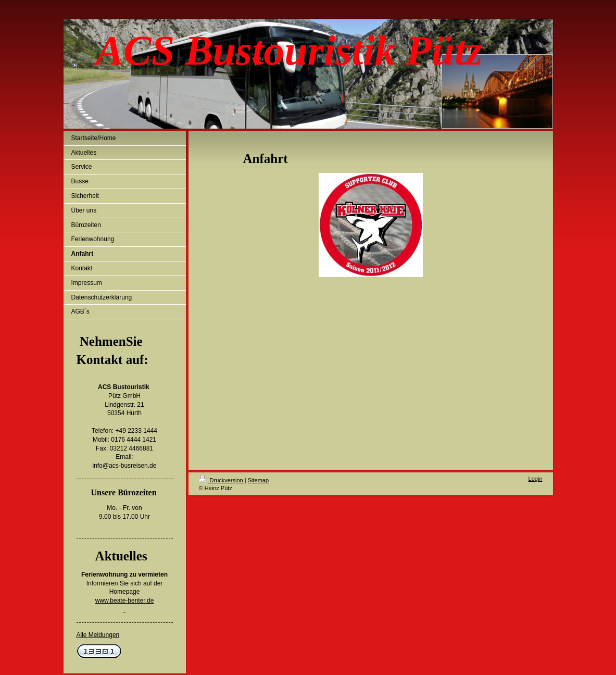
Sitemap (258, 480)
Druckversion (222, 480)
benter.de (141, 601)
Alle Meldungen (98, 635)
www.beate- (112, 601)
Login (536, 479)
